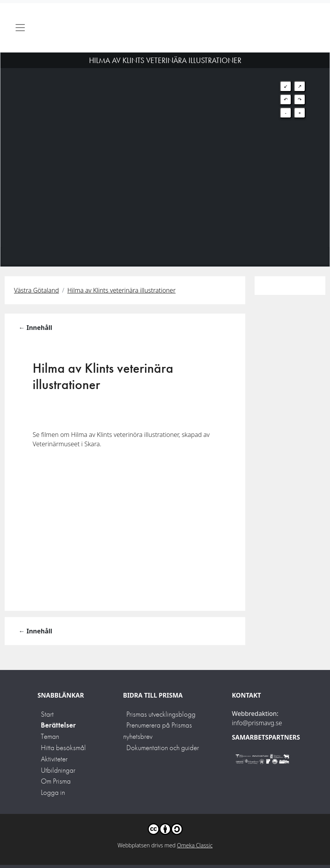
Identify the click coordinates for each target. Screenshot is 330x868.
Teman (50, 736)
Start (47, 714)
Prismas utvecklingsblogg (161, 714)
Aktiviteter (54, 759)
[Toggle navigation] (20, 28)
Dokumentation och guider (163, 748)
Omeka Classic (195, 845)
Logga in (53, 792)
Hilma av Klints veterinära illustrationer (121, 290)
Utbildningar (58, 770)
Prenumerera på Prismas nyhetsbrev (158, 731)
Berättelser (58, 725)
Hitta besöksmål (63, 748)
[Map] (165, 150)
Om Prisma (56, 781)
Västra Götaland (37, 290)
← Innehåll (35, 328)
